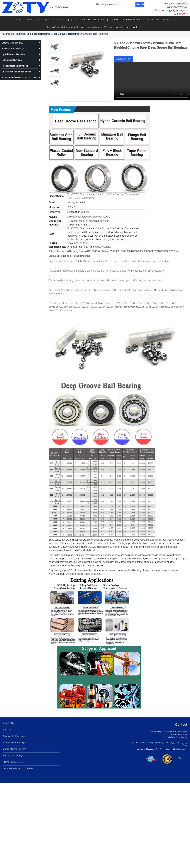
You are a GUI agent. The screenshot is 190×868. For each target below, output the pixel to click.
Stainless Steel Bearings (13, 49)
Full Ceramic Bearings (160, 20)
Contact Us (138, 27)
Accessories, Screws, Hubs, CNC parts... (20, 78)
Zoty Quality (8, 723)
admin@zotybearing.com (177, 737)
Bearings (20, 34)
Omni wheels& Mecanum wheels (105, 27)
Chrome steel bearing (56, 20)
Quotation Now (123, 59)
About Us (7, 730)
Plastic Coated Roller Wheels (63, 27)
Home (18, 20)
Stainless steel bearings (90, 20)
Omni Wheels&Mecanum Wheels (18, 769)
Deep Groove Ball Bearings (66, 34)
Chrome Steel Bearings (39, 34)
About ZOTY (32, 20)
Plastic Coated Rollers (13, 762)
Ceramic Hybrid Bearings (15, 749)
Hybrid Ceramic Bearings (126, 20)
